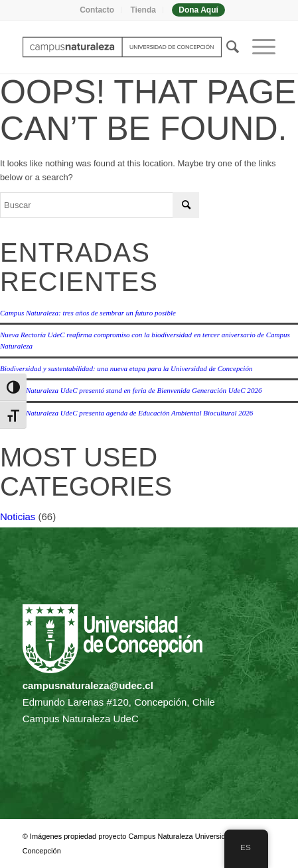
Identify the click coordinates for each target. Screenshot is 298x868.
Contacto (97, 10)
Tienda (143, 10)
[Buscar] (226, 47)
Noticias (18, 516)
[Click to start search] (186, 205)
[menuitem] (97, 10)
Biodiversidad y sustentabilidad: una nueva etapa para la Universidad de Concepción (126, 368)
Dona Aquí (198, 10)
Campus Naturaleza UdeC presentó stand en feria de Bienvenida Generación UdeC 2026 (131, 390)
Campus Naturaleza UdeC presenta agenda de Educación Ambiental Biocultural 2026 (126, 413)
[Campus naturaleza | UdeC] (124, 47)
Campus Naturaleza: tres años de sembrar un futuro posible (88, 313)
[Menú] (257, 47)
